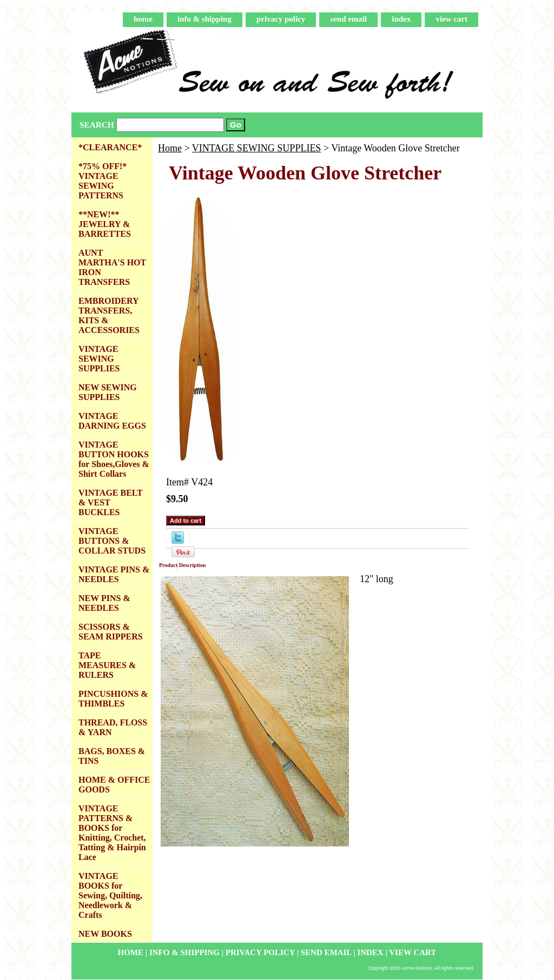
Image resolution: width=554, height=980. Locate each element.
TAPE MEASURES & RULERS (107, 665)
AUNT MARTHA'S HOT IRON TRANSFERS (112, 267)
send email (348, 19)
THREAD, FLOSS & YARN (113, 727)
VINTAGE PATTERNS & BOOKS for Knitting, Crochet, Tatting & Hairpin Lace (112, 833)
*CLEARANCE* (110, 147)
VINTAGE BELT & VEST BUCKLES (111, 502)
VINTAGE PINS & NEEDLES (114, 574)
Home (170, 148)
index (401, 19)
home (143, 19)
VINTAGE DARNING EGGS (112, 421)
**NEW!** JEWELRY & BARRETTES (105, 224)
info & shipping (205, 19)
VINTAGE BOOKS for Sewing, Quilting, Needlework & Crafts (110, 895)
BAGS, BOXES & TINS (112, 756)
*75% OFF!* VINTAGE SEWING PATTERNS (103, 181)
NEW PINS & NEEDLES (104, 603)
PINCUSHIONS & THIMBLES (113, 699)
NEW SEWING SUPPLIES (108, 392)
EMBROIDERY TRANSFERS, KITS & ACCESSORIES (109, 315)
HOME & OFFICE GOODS (114, 785)
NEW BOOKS (105, 934)
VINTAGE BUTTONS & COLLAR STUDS (112, 541)
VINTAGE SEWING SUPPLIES (257, 148)
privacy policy (281, 19)
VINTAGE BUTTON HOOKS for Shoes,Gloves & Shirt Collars (114, 459)
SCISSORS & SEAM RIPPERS (111, 632)
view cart (451, 19)
